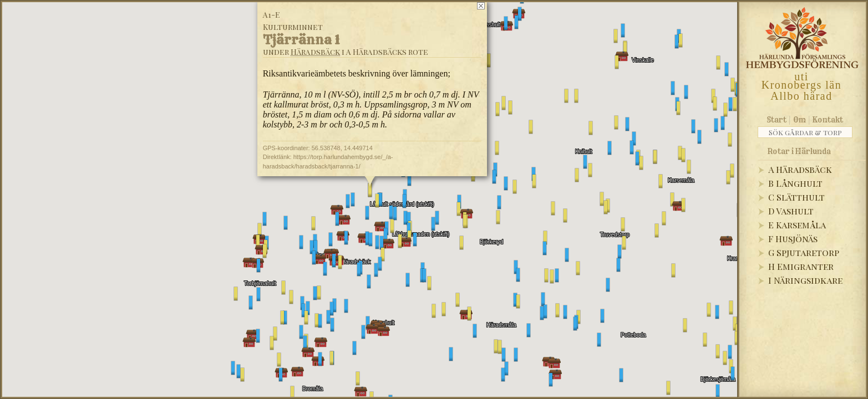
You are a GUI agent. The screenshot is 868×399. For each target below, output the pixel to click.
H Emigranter (801, 266)
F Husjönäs (793, 239)
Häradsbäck (315, 52)
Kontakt (828, 120)
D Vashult (791, 211)
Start (777, 120)
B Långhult (795, 183)
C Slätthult (796, 197)
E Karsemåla (797, 225)
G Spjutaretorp (804, 252)
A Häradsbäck (800, 169)
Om (800, 120)
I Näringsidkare (805, 280)
